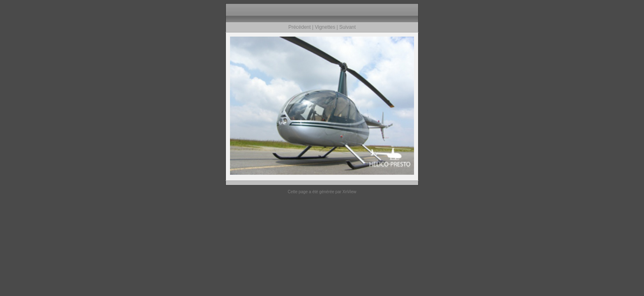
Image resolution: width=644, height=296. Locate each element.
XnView (350, 192)
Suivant (347, 27)
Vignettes (325, 27)
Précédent (300, 27)
